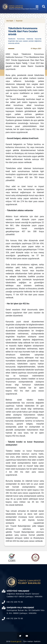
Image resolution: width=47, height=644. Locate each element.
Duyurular (19, 21)
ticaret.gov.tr (16, 641)
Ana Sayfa (10, 21)
